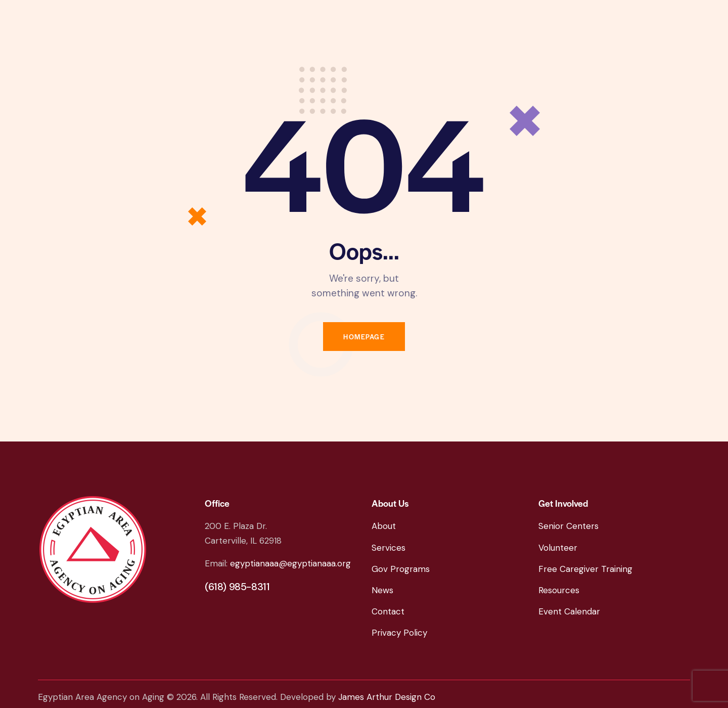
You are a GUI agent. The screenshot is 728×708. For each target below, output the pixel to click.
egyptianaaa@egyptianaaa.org (290, 563)
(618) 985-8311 (237, 587)
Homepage (364, 337)
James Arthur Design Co (387, 697)
